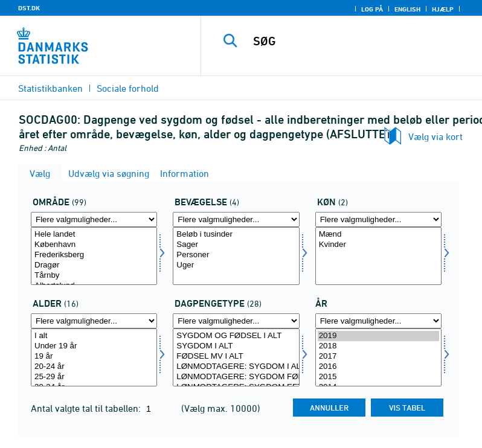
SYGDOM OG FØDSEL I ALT (236, 336)
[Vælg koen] (378, 256)
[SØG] (359, 41)
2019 (378, 336)
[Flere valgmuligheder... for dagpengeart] (236, 321)
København (94, 245)
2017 (378, 357)
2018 (378, 346)
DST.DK (29, 8)
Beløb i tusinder (236, 235)
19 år (94, 357)
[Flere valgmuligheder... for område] (94, 219)
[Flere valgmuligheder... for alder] (94, 321)
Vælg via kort (435, 136)
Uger (236, 265)
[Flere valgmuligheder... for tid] (378, 321)
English (407, 9)
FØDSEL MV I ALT (236, 357)
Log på (372, 9)
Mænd (378, 235)
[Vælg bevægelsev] (236, 256)
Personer (236, 255)
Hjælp (443, 9)
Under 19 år (94, 346)
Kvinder (378, 245)
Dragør (94, 265)
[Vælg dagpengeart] (236, 357)
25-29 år (94, 377)
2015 (378, 377)
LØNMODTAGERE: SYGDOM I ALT (236, 367)
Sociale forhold (128, 88)
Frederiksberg (94, 255)
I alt (94, 336)
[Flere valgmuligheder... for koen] (378, 219)
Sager (236, 245)
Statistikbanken (50, 88)
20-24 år (94, 367)
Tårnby (94, 276)
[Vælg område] (94, 256)
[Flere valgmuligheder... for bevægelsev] (236, 219)
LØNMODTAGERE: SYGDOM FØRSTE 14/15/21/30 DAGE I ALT (236, 377)
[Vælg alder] (94, 357)
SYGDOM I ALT (236, 346)
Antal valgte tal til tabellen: (87, 408)
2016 (378, 367)
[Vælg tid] (378, 357)
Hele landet (94, 235)
